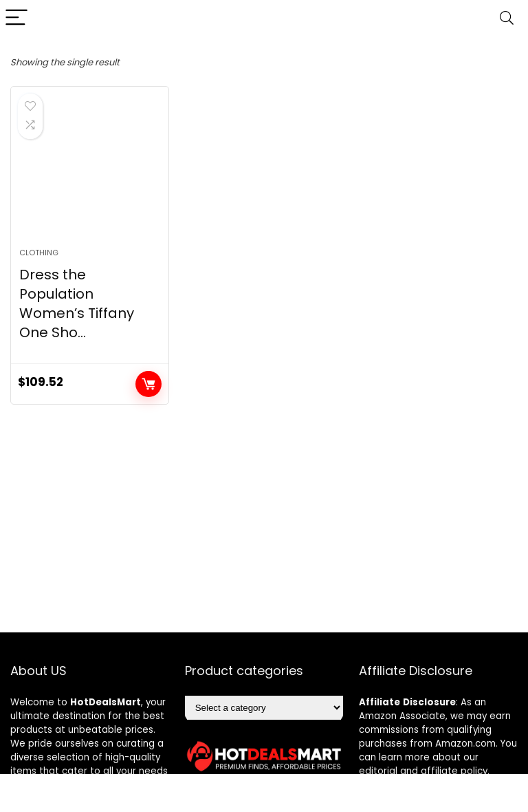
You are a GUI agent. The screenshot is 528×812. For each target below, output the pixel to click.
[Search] (507, 18)
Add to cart (148, 384)
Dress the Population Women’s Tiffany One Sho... (77, 303)
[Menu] (16, 18)
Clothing (39, 253)
